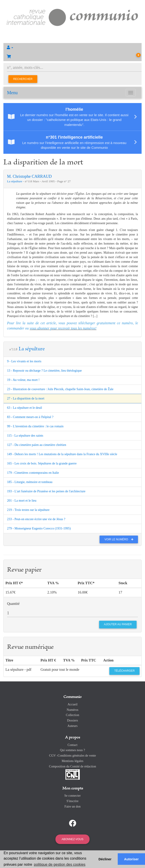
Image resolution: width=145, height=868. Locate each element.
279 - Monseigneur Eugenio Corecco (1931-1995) (39, 528)
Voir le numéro (120, 539)
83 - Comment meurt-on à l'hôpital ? (30, 417)
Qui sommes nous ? (72, 750)
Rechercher (23, 79)
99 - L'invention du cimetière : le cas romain (35, 426)
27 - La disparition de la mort (26, 398)
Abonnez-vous (72, 839)
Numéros (72, 710)
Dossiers (72, 720)
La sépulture (15, 181)
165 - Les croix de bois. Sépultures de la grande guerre (42, 463)
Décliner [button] (105, 859)
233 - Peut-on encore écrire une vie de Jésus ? (36, 519)
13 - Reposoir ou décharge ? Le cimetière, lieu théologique (44, 371)
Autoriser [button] (131, 859)
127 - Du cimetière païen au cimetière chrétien (37, 445)
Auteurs (72, 726)
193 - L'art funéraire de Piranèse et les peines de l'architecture (46, 491)
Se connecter (72, 796)
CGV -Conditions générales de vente (72, 756)
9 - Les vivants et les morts (24, 361)
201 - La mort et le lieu (22, 501)
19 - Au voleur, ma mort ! (23, 380)
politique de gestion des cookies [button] (60, 864)
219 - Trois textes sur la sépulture (28, 510)
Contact (72, 745)
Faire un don (73, 807)
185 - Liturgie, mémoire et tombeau (30, 482)
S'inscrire (72, 801)
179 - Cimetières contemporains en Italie (33, 473)
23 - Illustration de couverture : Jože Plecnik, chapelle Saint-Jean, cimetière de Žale (60, 389)
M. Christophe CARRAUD (29, 176)
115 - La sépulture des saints (25, 436)
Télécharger (125, 671)
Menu (12, 93)
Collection (72, 715)
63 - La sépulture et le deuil (25, 408)
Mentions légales (72, 761)
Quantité (13, 604)
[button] (72, 48)
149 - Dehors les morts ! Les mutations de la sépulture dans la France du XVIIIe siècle (62, 454)
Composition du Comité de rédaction (73, 766)
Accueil (72, 704)
